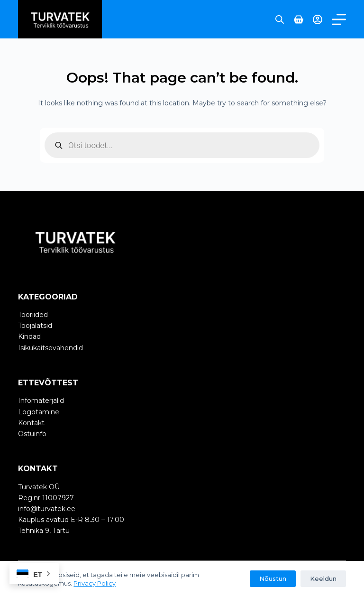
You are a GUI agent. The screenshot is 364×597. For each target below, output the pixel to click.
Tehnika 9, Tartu (44, 531)
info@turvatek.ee (47, 509)
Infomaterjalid (41, 401)
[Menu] (339, 19)
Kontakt (31, 423)
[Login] (318, 19)
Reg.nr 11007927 (46, 498)
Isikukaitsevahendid (50, 348)
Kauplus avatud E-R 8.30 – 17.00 (71, 520)
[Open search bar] (280, 19)
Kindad (29, 336)
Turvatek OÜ (39, 487)
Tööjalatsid (35, 326)
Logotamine (39, 412)
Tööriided (33, 315)
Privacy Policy (95, 583)
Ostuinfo (32, 434)
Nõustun (273, 578)
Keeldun (323, 578)
